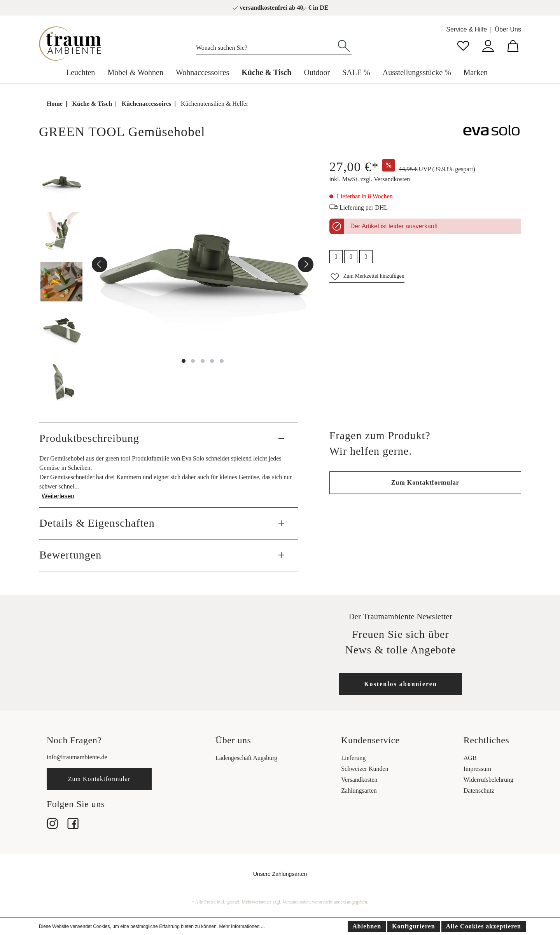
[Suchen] (344, 45)
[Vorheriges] (100, 264)
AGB (470, 758)
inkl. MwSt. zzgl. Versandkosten (370, 179)
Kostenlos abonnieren (401, 684)
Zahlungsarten (359, 791)
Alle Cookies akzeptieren (484, 926)
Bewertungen (70, 555)
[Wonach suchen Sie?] (266, 46)
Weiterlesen (58, 496)
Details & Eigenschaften (97, 523)
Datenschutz (479, 791)
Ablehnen (367, 926)
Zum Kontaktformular (425, 482)
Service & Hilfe (466, 29)
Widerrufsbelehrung (488, 780)
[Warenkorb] (513, 45)
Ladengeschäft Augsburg (246, 758)
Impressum (477, 769)
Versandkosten (359, 780)
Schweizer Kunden (365, 769)
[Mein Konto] (488, 45)
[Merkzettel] (463, 45)
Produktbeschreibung (89, 438)
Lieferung (353, 758)
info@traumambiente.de (77, 757)
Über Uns (508, 29)
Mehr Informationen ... (242, 926)
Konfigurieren (413, 926)
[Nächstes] (306, 264)
